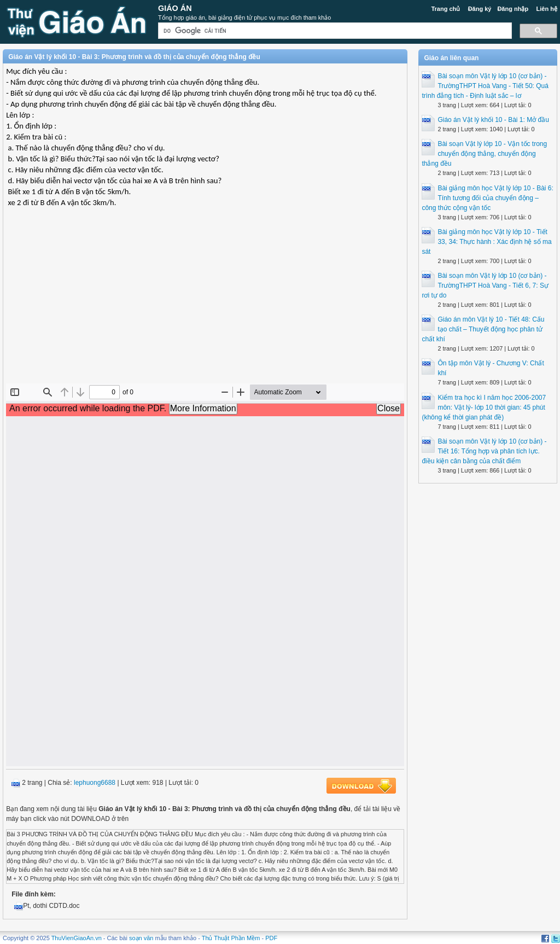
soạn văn (141, 938)
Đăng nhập (513, 9)
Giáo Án (175, 8)
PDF (271, 938)
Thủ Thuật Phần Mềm (231, 938)
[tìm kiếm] (334, 31)
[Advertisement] (205, 304)
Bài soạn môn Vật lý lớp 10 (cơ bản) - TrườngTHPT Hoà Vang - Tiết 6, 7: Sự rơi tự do (485, 285)
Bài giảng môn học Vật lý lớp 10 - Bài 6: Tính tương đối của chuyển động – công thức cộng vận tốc (487, 198)
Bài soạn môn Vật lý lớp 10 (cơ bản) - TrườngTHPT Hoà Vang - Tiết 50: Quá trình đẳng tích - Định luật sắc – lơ (485, 86)
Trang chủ (445, 9)
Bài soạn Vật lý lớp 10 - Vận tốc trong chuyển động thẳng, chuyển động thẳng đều (484, 154)
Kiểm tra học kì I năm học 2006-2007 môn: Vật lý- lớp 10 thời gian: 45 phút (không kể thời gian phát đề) (484, 407)
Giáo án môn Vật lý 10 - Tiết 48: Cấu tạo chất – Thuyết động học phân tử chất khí (483, 329)
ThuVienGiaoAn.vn (77, 938)
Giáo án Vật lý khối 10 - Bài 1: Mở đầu (493, 120)
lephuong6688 (95, 783)
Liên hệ (546, 9)
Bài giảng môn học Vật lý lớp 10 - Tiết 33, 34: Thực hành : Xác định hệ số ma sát (486, 242)
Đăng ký (480, 9)
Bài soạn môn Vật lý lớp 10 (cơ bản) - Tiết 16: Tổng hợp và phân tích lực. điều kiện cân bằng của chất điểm (484, 451)
